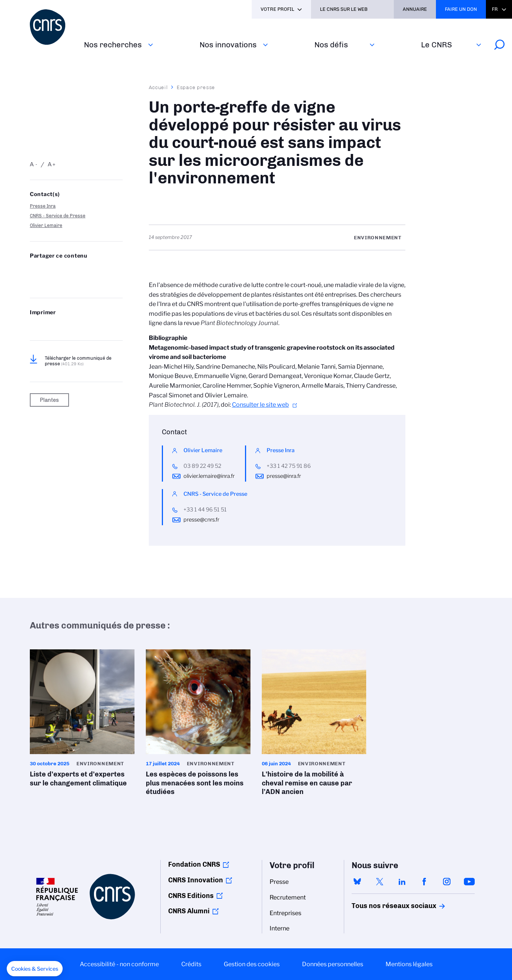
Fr (495, 9)
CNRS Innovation (196, 880)
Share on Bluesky (34, 271)
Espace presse (196, 87)
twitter (380, 882)
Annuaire (415, 9)
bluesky (357, 882)
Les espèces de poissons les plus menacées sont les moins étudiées (198, 725)
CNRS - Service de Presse (58, 216)
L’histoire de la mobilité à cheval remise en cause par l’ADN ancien (314, 725)
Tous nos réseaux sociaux (381, 906)
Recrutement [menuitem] (288, 897)
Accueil (158, 87)
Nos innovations (228, 45)
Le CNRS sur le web (344, 9)
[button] (35, 969)
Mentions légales (409, 964)
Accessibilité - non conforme (119, 964)
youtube (469, 882)
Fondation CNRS (194, 864)
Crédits (191, 964)
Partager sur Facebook (92, 271)
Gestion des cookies (252, 964)
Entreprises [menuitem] (285, 913)
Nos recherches (113, 45)
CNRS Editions (191, 896)
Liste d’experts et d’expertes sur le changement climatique (82, 720)
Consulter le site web (260, 405)
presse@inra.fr (284, 476)
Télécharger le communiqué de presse (78, 361)
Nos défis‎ (331, 45)
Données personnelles (333, 964)
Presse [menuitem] (279, 882)
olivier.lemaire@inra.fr (209, 476)
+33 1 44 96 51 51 (205, 510)
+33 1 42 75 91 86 (289, 466)
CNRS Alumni (189, 911)
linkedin (402, 882)
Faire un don (461, 9)
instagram (447, 882)
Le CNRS (436, 45)
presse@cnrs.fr (201, 520)
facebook (424, 882)
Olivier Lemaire (46, 225)
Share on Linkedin (73, 271)
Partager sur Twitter (53, 271)
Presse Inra (43, 206)
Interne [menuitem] (279, 928)
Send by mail (34, 283)
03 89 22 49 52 (202, 466)
